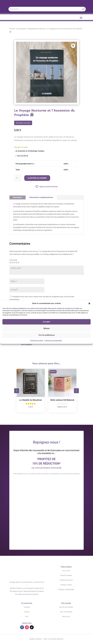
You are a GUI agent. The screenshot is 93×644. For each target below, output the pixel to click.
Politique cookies (66, 585)
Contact (27, 612)
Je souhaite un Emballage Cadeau (30, 151)
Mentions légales (66, 575)
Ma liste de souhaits (66, 607)
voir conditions (27, 345)
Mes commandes (66, 612)
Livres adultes (21, 29)
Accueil (12, 29)
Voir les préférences (47, 335)
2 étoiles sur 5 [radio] (12, 262)
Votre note (13, 260)
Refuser (47, 328)
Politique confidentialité (66, 589)
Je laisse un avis (23, 123)
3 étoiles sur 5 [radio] (14, 262)
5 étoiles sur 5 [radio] (18, 262)
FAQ (27, 616)
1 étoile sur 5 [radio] (10, 262)
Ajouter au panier (37, 178)
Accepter (46, 322)
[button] (89, 303)
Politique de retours (66, 580)
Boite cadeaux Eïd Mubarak (62, 400)
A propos (27, 607)
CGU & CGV (66, 571)
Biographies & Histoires (37, 29)
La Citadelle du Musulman (31, 400)
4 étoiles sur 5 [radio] (16, 262)
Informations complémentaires (41, 197)
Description (17, 197)
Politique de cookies (37, 341)
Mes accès (66, 616)
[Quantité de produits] (18, 178)
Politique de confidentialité (53, 341)
